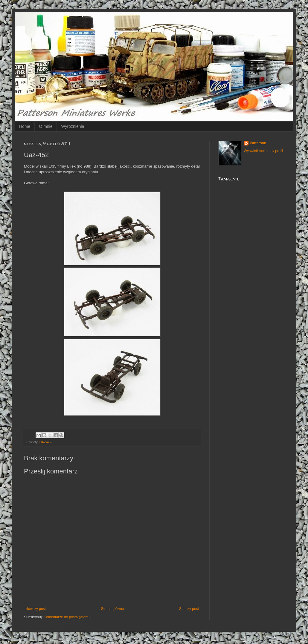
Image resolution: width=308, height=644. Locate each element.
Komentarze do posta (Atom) (67, 617)
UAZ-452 (46, 442)
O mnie (46, 126)
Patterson (258, 143)
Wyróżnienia (73, 126)
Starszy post (189, 609)
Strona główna (113, 609)
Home (25, 126)
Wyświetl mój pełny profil (263, 151)
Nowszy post (36, 609)
